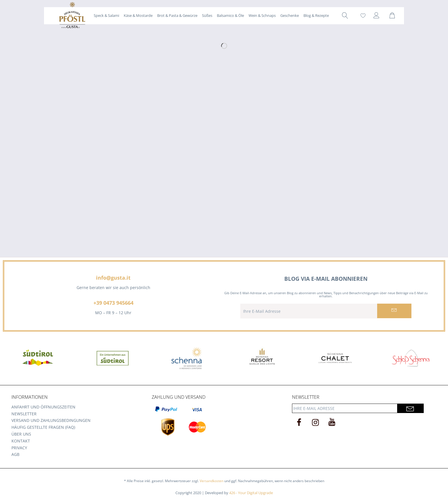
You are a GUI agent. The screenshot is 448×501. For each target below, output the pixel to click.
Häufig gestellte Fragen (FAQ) (43, 427)
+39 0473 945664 (113, 303)
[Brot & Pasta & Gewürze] (177, 15)
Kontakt (21, 441)
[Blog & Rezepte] (316, 15)
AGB (15, 454)
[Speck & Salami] (106, 15)
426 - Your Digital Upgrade (251, 493)
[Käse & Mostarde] (138, 15)
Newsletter (24, 414)
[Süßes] (207, 15)
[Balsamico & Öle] (230, 15)
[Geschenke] (290, 15)
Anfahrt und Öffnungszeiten (43, 407)
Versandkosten (212, 481)
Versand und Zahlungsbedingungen (51, 420)
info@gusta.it (113, 278)
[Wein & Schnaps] (262, 15)
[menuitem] (106, 15)
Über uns (21, 434)
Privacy (19, 448)
